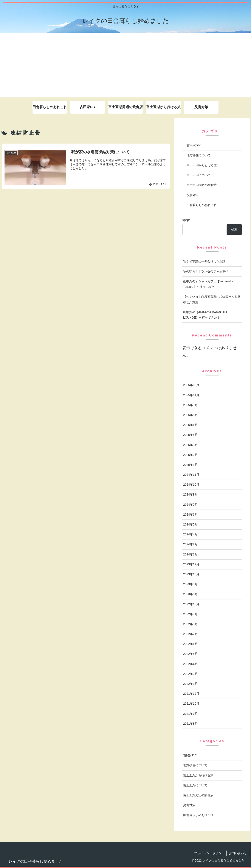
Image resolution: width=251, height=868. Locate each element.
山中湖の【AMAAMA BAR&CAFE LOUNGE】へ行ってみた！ (206, 315)
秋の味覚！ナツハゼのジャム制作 (206, 271)
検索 (186, 221)
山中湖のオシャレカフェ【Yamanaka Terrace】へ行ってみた (208, 284)
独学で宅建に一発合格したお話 (204, 261)
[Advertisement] (125, 65)
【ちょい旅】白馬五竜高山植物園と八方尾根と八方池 (212, 299)
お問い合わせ (238, 853)
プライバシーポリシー (209, 853)
